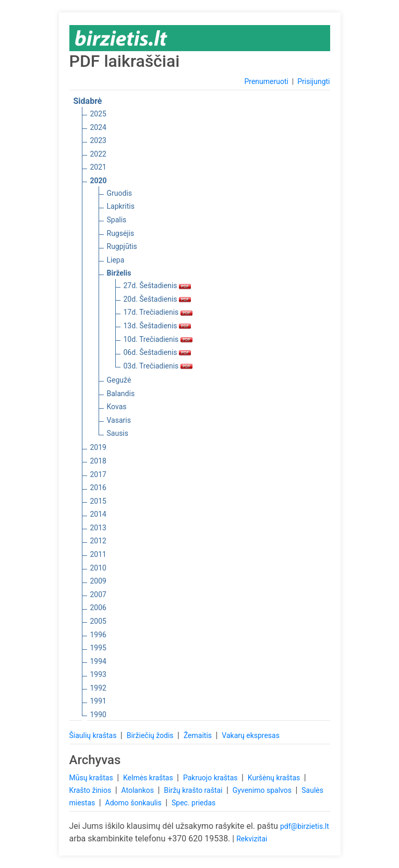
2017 (98, 474)
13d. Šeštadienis (158, 326)
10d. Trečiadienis (158, 339)
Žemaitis (199, 735)
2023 (98, 140)
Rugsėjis (121, 233)
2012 (98, 541)
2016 (98, 487)
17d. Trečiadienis (158, 312)
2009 (98, 581)
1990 (98, 715)
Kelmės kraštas (149, 778)
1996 (98, 635)
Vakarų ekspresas (251, 735)
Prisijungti (313, 81)
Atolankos (138, 790)
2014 (98, 514)
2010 (98, 568)
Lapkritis (121, 206)
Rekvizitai (252, 839)
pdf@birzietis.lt (305, 826)
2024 (98, 127)
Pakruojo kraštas (211, 778)
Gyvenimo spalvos (263, 790)
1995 (98, 648)
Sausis (118, 433)
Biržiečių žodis (151, 735)
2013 (98, 528)
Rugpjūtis (122, 246)
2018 (98, 461)
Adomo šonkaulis (135, 803)
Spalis (117, 220)
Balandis (121, 394)
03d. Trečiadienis (158, 366)
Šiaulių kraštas (94, 735)
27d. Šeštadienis (158, 286)
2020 (99, 181)
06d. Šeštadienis (158, 352)
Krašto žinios (91, 790)
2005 (98, 621)
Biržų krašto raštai (194, 790)
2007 (98, 594)
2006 (98, 608)
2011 (98, 554)
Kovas (117, 407)
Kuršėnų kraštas (275, 778)
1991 (98, 701)
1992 (98, 688)
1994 (98, 661)
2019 (98, 447)
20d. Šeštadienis (158, 299)
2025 (98, 114)
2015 (98, 501)
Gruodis (120, 193)
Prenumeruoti (266, 81)
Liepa (116, 260)
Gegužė (119, 380)
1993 (98, 674)
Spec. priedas (194, 803)
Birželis (119, 273)
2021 (98, 167)
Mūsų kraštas (92, 778)
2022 (98, 154)
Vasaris (119, 420)
